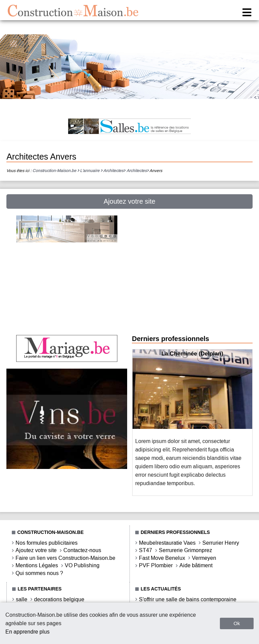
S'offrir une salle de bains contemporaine (188, 599)
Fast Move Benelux (162, 558)
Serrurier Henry (221, 543)
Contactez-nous (82, 550)
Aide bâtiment (196, 565)
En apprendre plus (27, 632)
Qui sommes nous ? (39, 573)
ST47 (146, 550)
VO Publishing (82, 565)
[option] (192, 423)
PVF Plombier (156, 565)
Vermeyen (204, 558)
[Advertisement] (67, 291)
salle (22, 599)
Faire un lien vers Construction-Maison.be (65, 558)
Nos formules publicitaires (47, 543)
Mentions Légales (37, 565)
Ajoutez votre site (129, 201)
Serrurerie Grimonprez (185, 550)
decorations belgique (59, 599)
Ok (237, 623)
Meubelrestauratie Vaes (167, 543)
